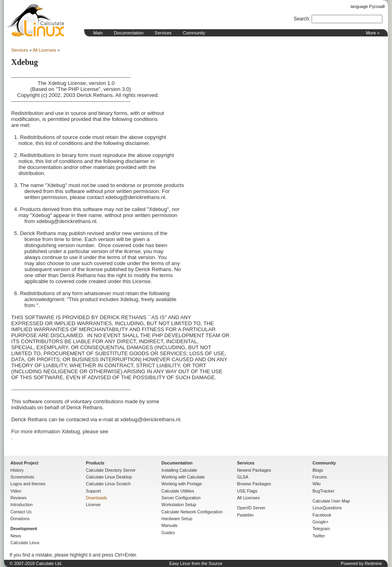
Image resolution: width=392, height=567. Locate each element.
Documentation (129, 33)
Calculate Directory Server (111, 470)
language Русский (368, 6)
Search (301, 19)
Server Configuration (181, 498)
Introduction (22, 505)
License (93, 505)
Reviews (18, 498)
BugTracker (323, 491)
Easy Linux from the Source (196, 563)
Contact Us (21, 512)
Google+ (321, 522)
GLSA (242, 477)
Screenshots (22, 477)
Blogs (318, 470)
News (16, 536)
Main (98, 33)
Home (36, 20)
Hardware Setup (177, 519)
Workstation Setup (179, 505)
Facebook (322, 515)
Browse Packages (254, 484)
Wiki (316, 484)
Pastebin (245, 515)
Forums (320, 477)
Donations (20, 519)
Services (163, 33)
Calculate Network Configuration (192, 512)
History (17, 470)
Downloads (97, 498)
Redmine (373, 563)
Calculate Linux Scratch (108, 484)
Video (16, 491)
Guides (168, 533)
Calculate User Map (331, 501)
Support (93, 491)
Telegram (321, 529)
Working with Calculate (183, 477)
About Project (24, 463)
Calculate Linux (25, 543)
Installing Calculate (179, 470)
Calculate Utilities (178, 491)
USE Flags (247, 491)
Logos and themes (28, 484)
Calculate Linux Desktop (109, 477)
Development (24, 529)
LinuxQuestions (327, 508)
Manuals (170, 525)
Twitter (319, 536)
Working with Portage (182, 484)
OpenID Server (251, 508)
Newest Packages (254, 470)
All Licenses (45, 50)
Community (194, 33)
